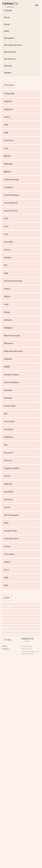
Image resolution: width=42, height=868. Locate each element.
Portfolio (6, 649)
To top (7, 639)
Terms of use (27, 649)
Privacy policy (27, 646)
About (5, 646)
